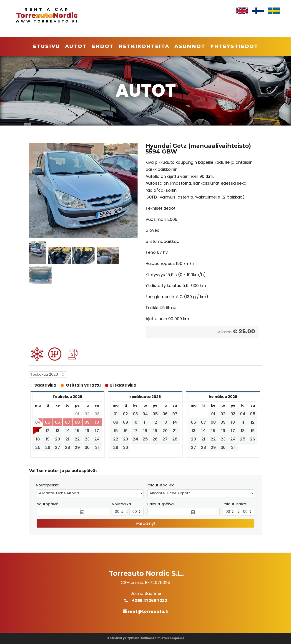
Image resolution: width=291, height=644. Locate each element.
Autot (76, 47)
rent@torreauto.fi (148, 611)
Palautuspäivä (161, 504)
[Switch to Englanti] (242, 11)
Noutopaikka (48, 485)
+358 (140, 600)
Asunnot (190, 47)
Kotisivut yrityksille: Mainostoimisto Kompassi (145, 638)
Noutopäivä (48, 504)
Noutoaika (121, 504)
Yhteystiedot (234, 47)
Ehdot (103, 47)
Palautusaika (234, 504)
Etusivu (46, 47)
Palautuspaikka (161, 485)
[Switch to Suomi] (258, 11)
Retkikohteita (144, 47)
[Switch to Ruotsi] (274, 11)
